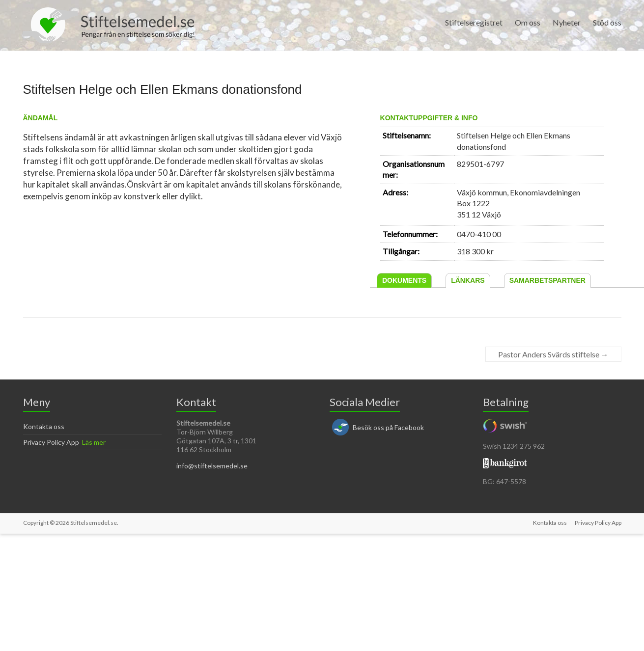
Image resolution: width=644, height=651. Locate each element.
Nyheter (567, 22)
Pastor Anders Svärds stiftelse (553, 354)
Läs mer (94, 442)
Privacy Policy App (51, 442)
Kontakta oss (44, 426)
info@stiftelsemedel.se (212, 466)
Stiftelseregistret (474, 22)
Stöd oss (607, 22)
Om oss (528, 22)
